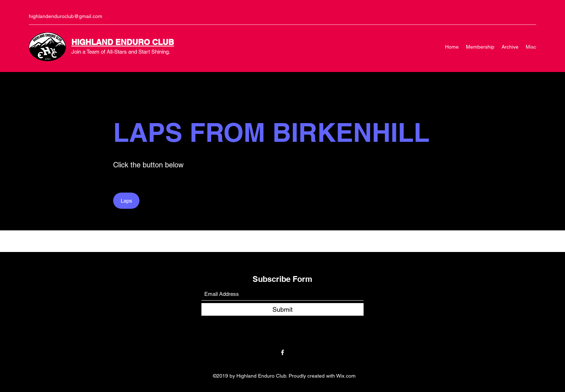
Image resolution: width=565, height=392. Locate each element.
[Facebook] (282, 352)
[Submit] (282, 309)
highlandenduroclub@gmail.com (66, 16)
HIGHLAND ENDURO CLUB (123, 42)
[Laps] (126, 201)
